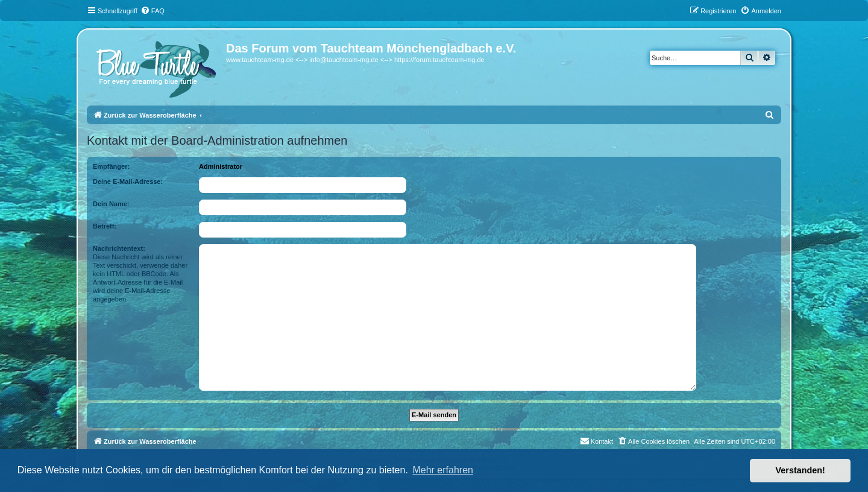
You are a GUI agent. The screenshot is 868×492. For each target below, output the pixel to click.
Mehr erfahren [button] (443, 470)
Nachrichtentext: (119, 248)
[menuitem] (153, 11)
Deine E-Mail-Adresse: (128, 181)
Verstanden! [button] (800, 470)
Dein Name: (111, 204)
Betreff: (105, 226)
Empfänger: (111, 166)
